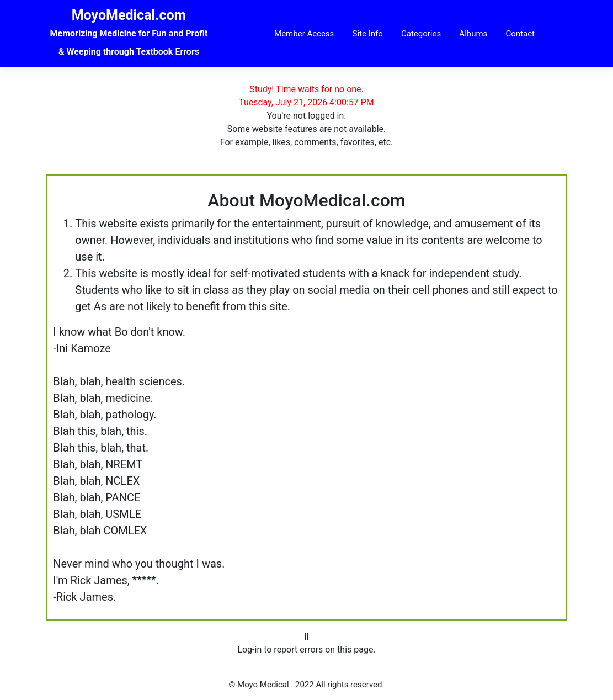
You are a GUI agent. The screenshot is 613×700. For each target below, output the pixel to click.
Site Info (368, 34)
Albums (473, 34)
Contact (520, 34)
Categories (421, 34)
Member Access (304, 34)
